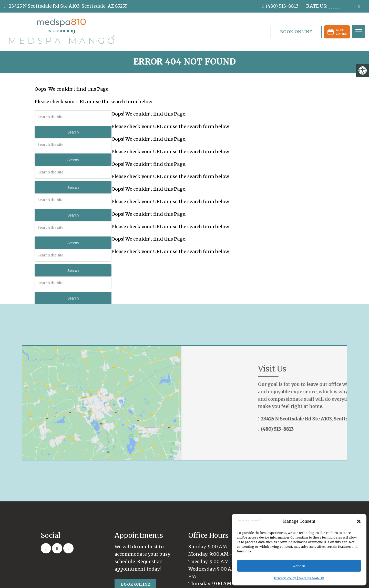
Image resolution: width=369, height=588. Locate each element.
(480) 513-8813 (282, 6)
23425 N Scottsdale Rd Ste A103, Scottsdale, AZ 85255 (68, 6)
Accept (299, 566)
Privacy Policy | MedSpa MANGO (299, 578)
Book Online (296, 32)
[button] (359, 521)
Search (73, 132)
